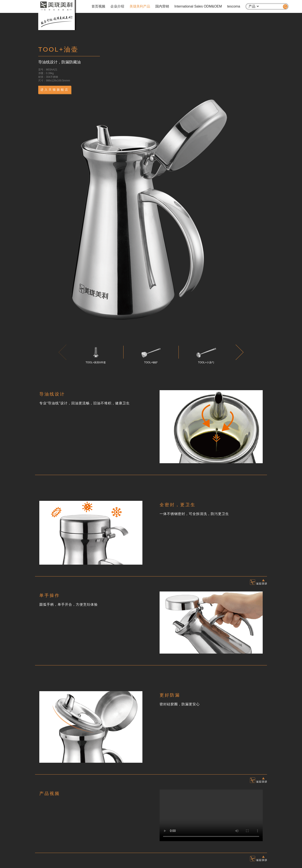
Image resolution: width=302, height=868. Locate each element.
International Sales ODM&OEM (198, 6)
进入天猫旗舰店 (55, 90)
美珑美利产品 (140, 6)
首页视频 (98, 6)
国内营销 (162, 6)
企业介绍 (117, 6)
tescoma (234, 6)
